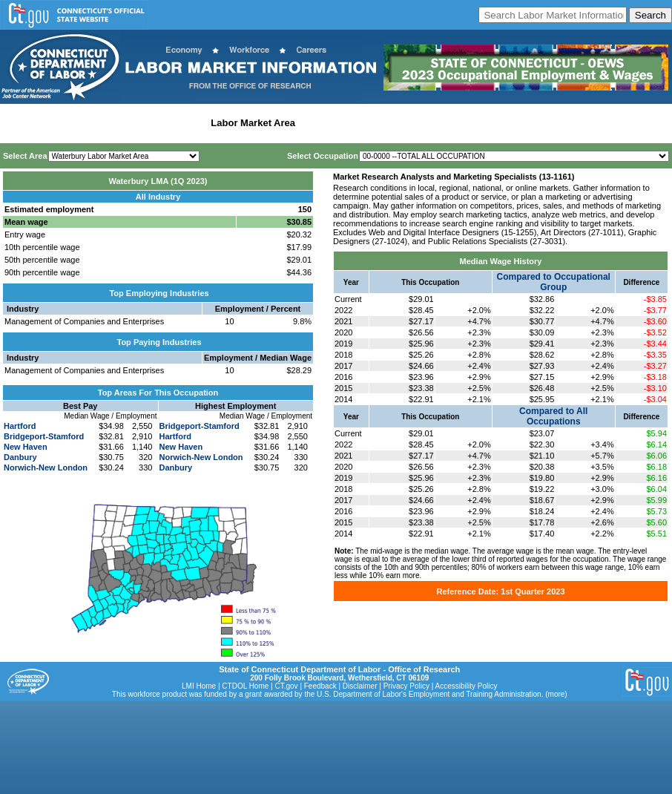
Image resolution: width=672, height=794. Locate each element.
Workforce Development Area (367, 123)
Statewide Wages (77, 123)
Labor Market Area (253, 123)
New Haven (26, 447)
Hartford (20, 426)
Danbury (20, 457)
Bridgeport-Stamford (44, 436)
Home (17, 123)
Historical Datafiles (479, 123)
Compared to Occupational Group (554, 282)
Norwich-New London (46, 467)
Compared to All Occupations (553, 416)
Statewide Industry (162, 123)
